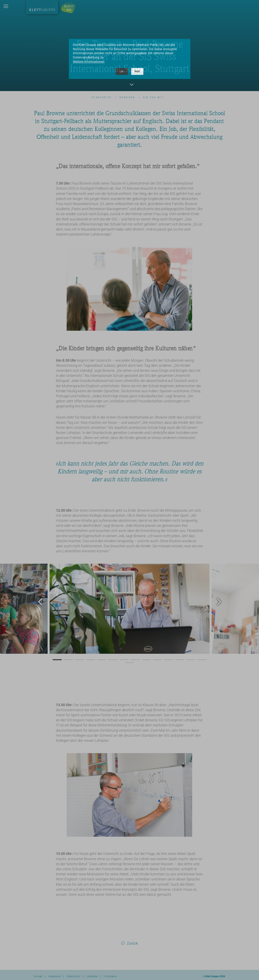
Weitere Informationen (89, 62)
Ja (122, 71)
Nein (137, 71)
